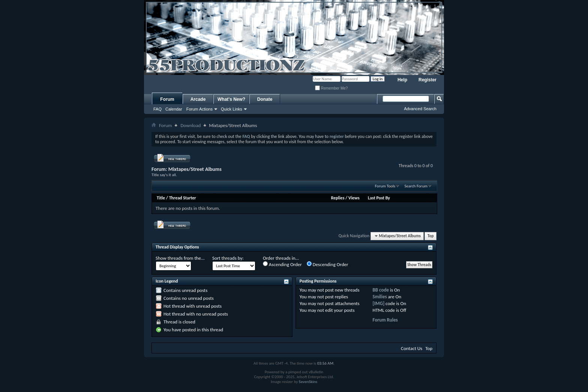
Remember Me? (331, 88)
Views (354, 198)
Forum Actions (199, 109)
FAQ (157, 109)
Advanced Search (420, 109)
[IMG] (379, 303)
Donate (265, 99)
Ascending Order (282, 264)
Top (430, 236)
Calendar (174, 109)
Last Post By (379, 198)
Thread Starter (183, 198)
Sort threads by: (228, 258)
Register (427, 80)
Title (161, 198)
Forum (167, 99)
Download (190, 125)
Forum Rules (385, 320)
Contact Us (412, 348)
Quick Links (232, 109)
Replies (338, 198)
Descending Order (328, 264)
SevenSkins (308, 382)
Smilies (380, 297)
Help (402, 80)
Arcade (198, 99)
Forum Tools (385, 186)
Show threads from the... (180, 258)
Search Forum (416, 186)
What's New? (231, 99)
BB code (381, 290)
